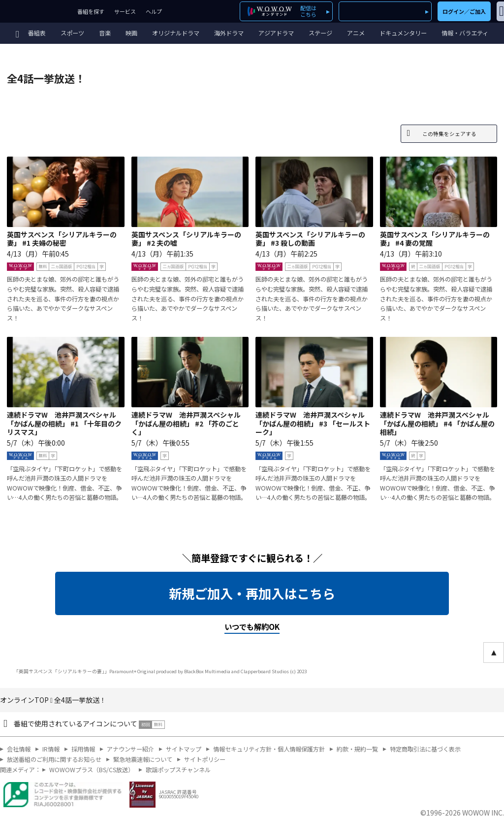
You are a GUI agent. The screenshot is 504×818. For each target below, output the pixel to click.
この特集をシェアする (449, 134)
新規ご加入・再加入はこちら (252, 593)
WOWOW (36, 11)
